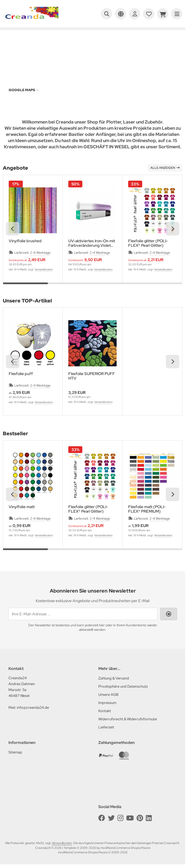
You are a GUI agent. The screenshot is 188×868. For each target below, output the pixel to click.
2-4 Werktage (40, 253)
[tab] (25, 287)
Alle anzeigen (165, 168)
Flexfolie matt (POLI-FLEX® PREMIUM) (147, 509)
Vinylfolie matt (22, 507)
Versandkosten (44, 269)
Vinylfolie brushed (25, 241)
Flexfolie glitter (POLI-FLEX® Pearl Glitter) (148, 243)
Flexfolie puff (21, 374)
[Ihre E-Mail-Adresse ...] (83, 614)
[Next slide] (173, 229)
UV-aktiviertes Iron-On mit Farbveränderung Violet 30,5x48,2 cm (92, 243)
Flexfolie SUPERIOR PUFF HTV (92, 376)
